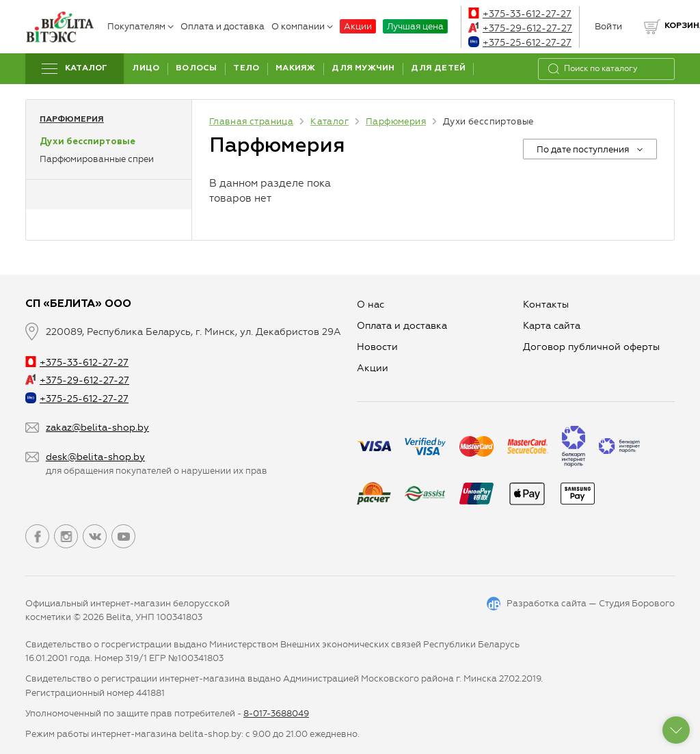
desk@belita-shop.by (95, 457)
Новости (377, 347)
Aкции (373, 368)
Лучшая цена (415, 26)
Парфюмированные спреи (97, 159)
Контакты (546, 305)
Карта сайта (552, 326)
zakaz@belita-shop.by (97, 428)
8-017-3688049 (276, 713)
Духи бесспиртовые (87, 142)
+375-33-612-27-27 (520, 14)
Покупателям (140, 26)
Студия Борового (637, 603)
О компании (302, 26)
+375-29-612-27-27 (520, 28)
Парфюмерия (72, 120)
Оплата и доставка (223, 26)
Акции (358, 26)
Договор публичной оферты (591, 347)
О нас (371, 305)
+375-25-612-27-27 (520, 43)
